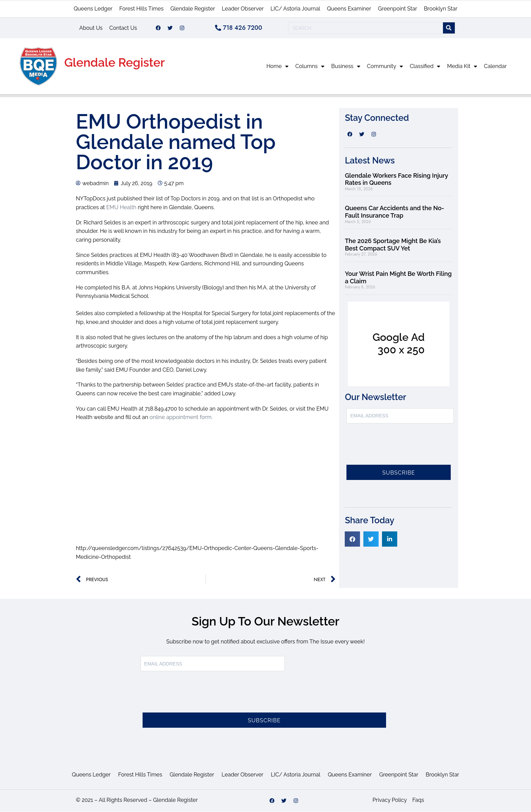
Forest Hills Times (141, 9)
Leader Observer (243, 9)
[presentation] (398, 448)
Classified (425, 67)
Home (278, 67)
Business (346, 67)
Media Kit (462, 67)
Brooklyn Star (441, 9)
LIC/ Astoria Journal (295, 9)
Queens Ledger (93, 9)
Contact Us (123, 28)
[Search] (449, 28)
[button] (352, 539)
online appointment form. (181, 418)
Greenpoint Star (398, 9)
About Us (91, 28)
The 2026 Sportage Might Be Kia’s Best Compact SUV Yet (393, 245)
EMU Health (121, 208)
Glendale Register (193, 9)
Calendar (495, 67)
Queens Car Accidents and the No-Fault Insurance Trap (394, 212)
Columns (310, 67)
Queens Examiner (349, 9)
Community (385, 67)
